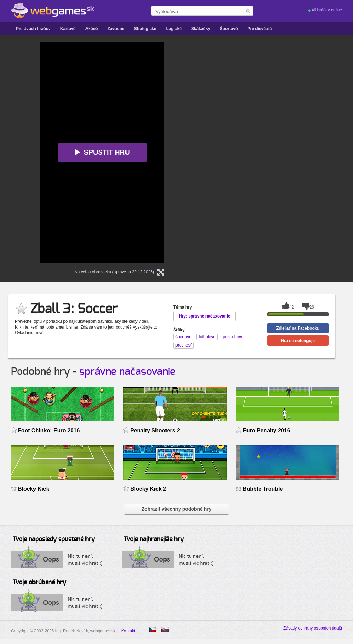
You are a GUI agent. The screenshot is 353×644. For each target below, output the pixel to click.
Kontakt (128, 631)
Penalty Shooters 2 (155, 431)
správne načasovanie (127, 372)
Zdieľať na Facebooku (298, 328)
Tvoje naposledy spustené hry (54, 539)
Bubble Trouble (263, 489)
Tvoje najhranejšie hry (154, 539)
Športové (229, 29)
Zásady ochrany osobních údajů (313, 628)
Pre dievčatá (260, 29)
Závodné (116, 29)
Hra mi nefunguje (298, 341)
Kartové (68, 29)
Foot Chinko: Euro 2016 (49, 431)
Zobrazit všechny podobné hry (176, 509)
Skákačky (201, 29)
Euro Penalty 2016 (266, 431)
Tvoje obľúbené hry (39, 583)
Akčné (91, 29)
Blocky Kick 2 (148, 489)
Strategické (145, 29)
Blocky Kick (34, 489)
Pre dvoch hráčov (33, 29)
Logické (174, 29)
